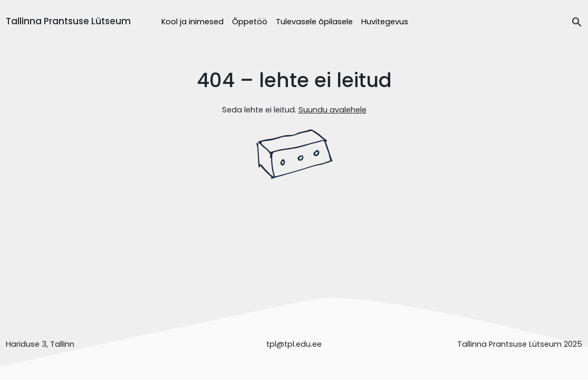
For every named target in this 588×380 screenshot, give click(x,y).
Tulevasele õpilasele (314, 22)
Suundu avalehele (332, 110)
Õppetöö (250, 22)
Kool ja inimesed (192, 22)
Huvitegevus (385, 22)
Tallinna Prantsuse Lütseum (68, 21)
